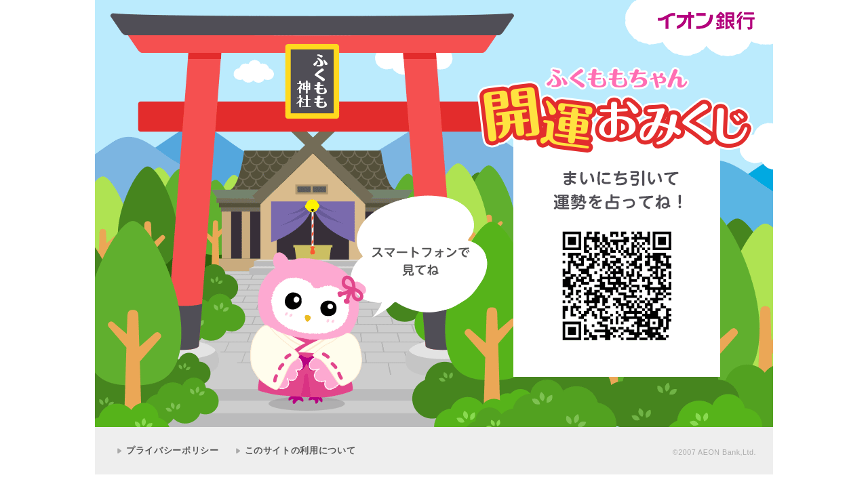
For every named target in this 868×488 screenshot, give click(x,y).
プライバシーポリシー (173, 450)
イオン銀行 (706, 21)
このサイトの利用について (300, 450)
